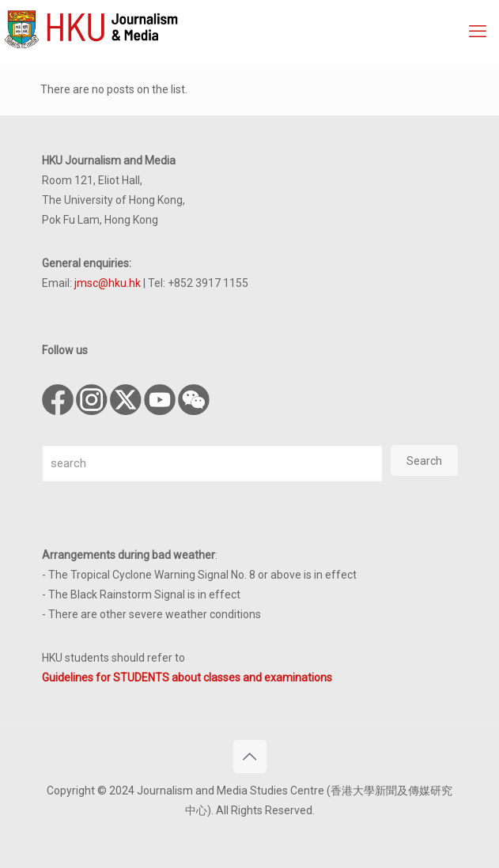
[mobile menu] (478, 32)
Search (424, 461)
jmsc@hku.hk (108, 283)
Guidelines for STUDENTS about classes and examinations (187, 677)
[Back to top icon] (250, 757)
